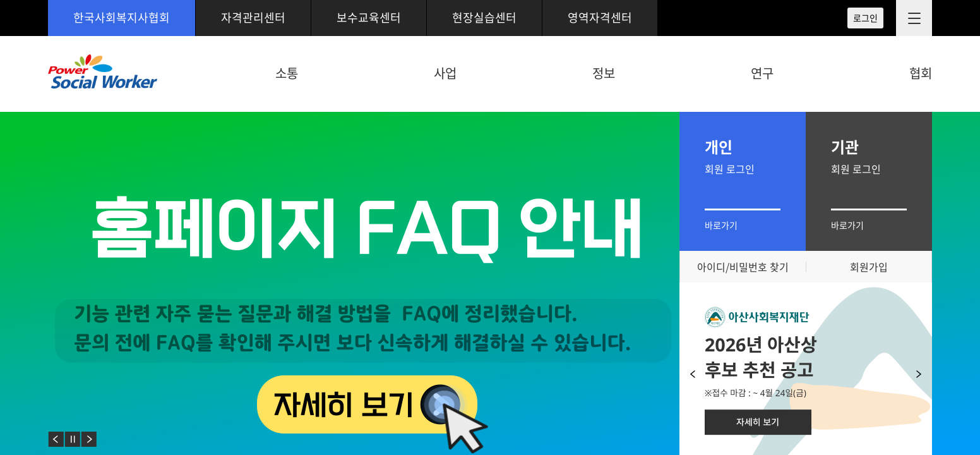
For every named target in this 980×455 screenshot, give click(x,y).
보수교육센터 (369, 17)
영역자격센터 (600, 17)
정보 (604, 73)
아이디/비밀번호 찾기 (743, 267)
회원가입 (869, 267)
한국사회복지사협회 (122, 17)
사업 (445, 73)
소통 (287, 73)
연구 (762, 73)
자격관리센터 (253, 17)
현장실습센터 (484, 17)
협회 (921, 73)
